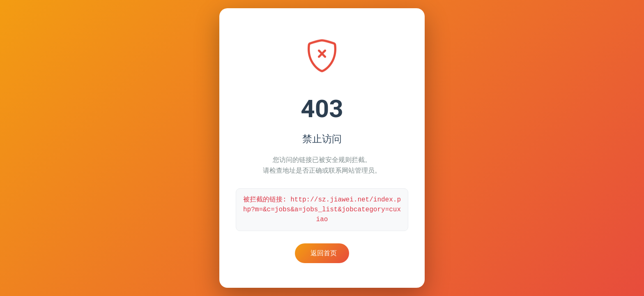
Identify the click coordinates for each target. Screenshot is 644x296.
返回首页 (324, 253)
